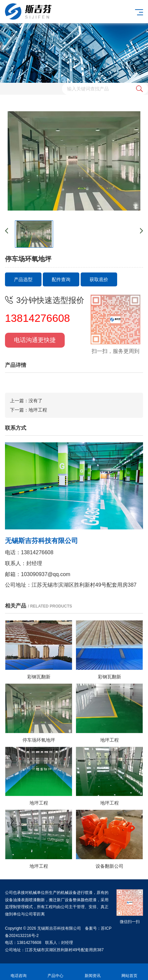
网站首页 (130, 972)
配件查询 (61, 279)
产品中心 (56, 972)
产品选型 (23, 279)
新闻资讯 (93, 972)
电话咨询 (19, 972)
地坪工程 (38, 410)
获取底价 (99, 279)
